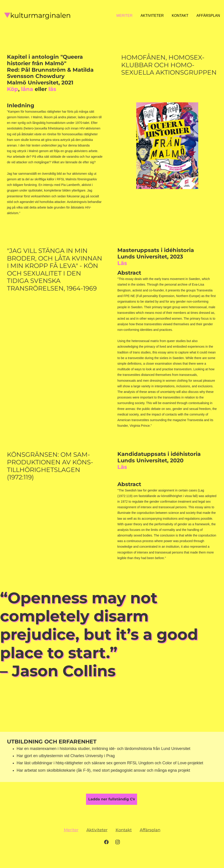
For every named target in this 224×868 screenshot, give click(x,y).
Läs (122, 263)
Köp (13, 89)
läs (52, 89)
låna (27, 89)
